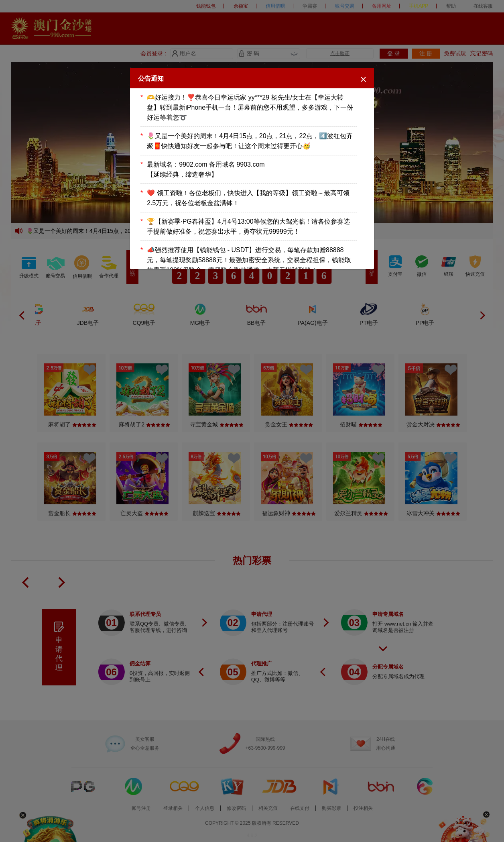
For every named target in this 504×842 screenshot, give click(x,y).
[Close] (363, 79)
